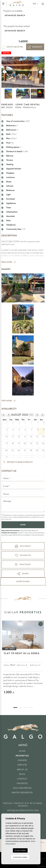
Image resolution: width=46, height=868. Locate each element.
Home (22, 751)
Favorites (22, 783)
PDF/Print (23, 546)
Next (41, 72)
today (31, 415)
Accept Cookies (20, 850)
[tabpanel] (23, 660)
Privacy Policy (9, 517)
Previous (5, 72)
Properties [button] (22, 756)
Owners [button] (22, 760)
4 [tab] (31, 708)
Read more (9, 262)
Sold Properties (22, 788)
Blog (22, 774)
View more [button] (9, 401)
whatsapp (23, 564)
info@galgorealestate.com (23, 810)
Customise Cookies (20, 857)
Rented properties (22, 793)
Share (23, 574)
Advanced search (15, 15)
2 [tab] (20, 708)
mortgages (23, 581)
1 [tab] (15, 708)
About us (22, 770)
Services (22, 765)
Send (23, 525)
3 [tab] (26, 708)
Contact (35, 47)
